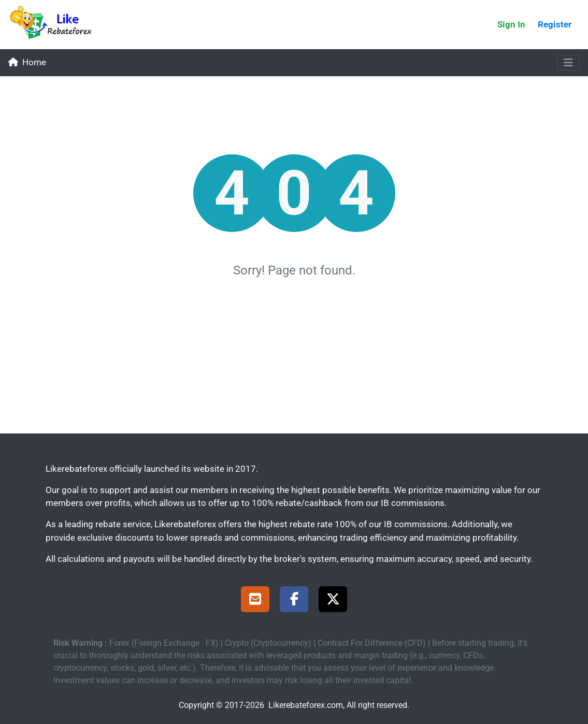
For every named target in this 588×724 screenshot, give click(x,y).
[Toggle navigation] (568, 63)
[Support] (255, 601)
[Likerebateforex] (55, 25)
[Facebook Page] (294, 601)
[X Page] (333, 601)
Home (27, 62)
